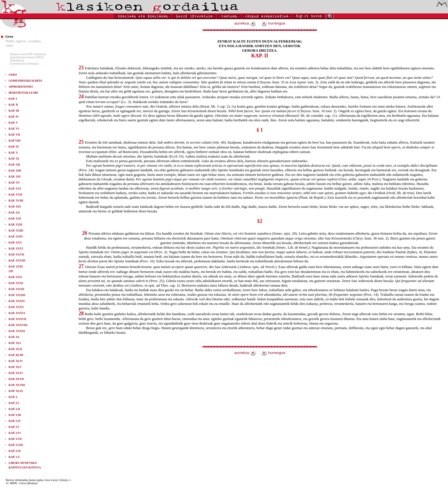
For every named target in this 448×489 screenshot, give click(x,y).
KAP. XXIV (16, 237)
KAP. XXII (15, 225)
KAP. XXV (15, 243)
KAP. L (13, 397)
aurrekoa (245, 23)
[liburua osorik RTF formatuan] (28, 54)
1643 (9, 46)
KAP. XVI (15, 189)
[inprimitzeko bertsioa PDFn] (27, 57)
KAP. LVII (15, 439)
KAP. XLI (15, 343)
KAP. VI (14, 129)
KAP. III (14, 111)
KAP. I (13, 99)
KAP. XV (14, 183)
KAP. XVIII (16, 201)
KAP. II (13, 105)
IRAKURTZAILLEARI (23, 93)
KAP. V (13, 123)
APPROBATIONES (21, 87)
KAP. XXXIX (17, 331)
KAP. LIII (15, 415)
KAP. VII (14, 135)
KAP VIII (15, 141)
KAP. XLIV (16, 361)
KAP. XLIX (16, 391)
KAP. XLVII (16, 379)
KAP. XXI (15, 219)
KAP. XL (14, 337)
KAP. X (13, 153)
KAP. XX (14, 213)
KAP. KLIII (16, 355)
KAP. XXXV (16, 307)
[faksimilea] (17, 60)
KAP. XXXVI (17, 313)
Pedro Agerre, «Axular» (24, 41)
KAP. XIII (15, 171)
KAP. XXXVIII (18, 325)
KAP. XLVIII (17, 385)
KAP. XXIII (16, 231)
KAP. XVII (15, 195)
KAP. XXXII (16, 289)
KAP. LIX (15, 451)
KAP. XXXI (16, 283)
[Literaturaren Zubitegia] (24, 64)
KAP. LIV (15, 421)
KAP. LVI (15, 433)
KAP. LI (14, 403)
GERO (13, 75)
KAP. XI (14, 159)
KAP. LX (14, 457)
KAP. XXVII (16, 254)
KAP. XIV (15, 177)
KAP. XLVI (16, 373)
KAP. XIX (15, 207)
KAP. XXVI (16, 248)
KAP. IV (14, 117)
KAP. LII (14, 409)
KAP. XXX (15, 277)
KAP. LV (14, 427)
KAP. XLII (15, 349)
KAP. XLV (15, 367)
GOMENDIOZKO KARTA (25, 81)
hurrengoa (273, 23)
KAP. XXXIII (17, 295)
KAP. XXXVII (17, 319)
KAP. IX (14, 147)
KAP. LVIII (16, 445)
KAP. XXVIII (17, 260)
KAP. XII (14, 165)
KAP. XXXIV (17, 301)
